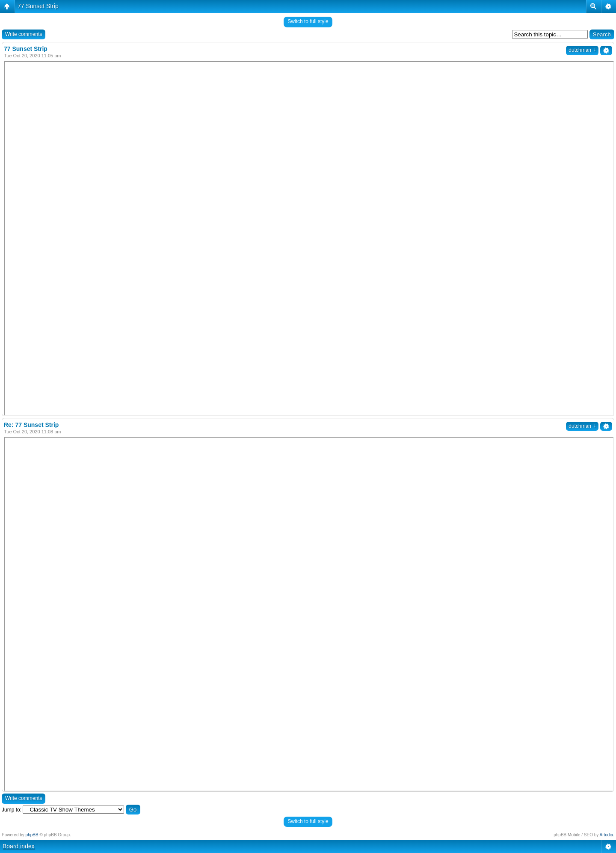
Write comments (24, 34)
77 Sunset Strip (38, 6)
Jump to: (12, 810)
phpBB (32, 835)
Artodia (607, 835)
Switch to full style (308, 21)
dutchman (582, 50)
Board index (19, 846)
